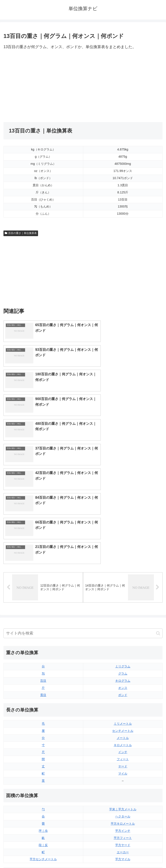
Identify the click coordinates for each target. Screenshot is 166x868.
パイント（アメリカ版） (123, 789)
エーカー (123, 725)
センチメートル (123, 603)
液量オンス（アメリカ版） (123, 768)
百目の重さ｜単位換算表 (21, 233)
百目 (43, 553)
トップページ (42, 854)
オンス (123, 560)
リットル (43, 803)
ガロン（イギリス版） (123, 796)
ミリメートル (123, 596)
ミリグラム (123, 539)
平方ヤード (123, 718)
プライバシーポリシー (124, 854)
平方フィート (123, 710)
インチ (123, 625)
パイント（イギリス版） (123, 782)
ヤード (123, 639)
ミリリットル (43, 796)
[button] (158, 506)
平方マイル (123, 732)
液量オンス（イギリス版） (123, 760)
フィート (123, 632)
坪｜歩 (43, 703)
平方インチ (123, 703)
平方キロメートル (123, 696)
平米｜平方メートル (123, 682)
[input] (83, 506)
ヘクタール (123, 689)
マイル (123, 646)
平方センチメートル (43, 732)
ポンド (123, 567)
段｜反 (43, 718)
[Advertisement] (43, 86)
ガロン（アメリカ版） (123, 803)
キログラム (123, 553)
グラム (123, 546)
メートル (123, 610)
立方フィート (123, 775)
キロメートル (123, 618)
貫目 (43, 567)
